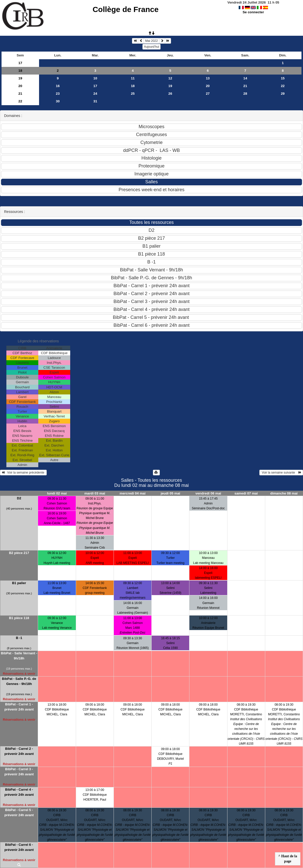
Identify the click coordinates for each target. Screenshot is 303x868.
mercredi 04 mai (133, 493)
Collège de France (126, 9)
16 (58, 86)
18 (20, 71)
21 (245, 86)
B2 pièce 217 (19, 553)
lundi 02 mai (57, 493)
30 (58, 101)
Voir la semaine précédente (23, 473)
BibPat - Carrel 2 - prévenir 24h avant (19, 751)
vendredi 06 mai (208, 493)
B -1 (19, 638)
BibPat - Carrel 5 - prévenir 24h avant (19, 812)
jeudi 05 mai (170, 493)
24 (95, 94)
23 (58, 94)
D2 (19, 498)
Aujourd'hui (152, 47)
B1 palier (19, 583)
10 (95, 78)
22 (283, 86)
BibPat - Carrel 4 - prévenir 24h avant (19, 792)
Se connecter (253, 12)
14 (245, 78)
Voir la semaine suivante (281, 473)
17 (20, 63)
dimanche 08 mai (284, 493)
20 (20, 86)
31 (95, 101)
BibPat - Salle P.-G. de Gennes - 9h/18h (19, 681)
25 (133, 94)
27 (208, 94)
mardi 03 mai (95, 493)
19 (20, 78)
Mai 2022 (151, 41)
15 (283, 78)
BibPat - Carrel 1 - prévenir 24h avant (19, 707)
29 (283, 94)
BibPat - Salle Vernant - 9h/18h (19, 656)
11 (133, 78)
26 (170, 94)
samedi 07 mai (246, 493)
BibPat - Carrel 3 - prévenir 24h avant (19, 772)
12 (170, 78)
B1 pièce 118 (19, 618)
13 (208, 78)
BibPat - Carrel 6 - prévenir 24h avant (19, 847)
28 (245, 94)
